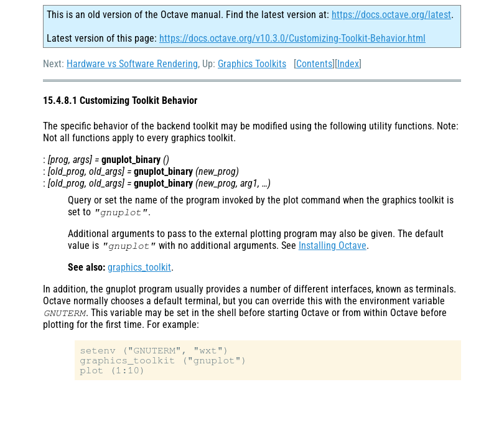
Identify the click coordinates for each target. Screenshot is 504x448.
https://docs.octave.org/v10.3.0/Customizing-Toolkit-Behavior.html (292, 38)
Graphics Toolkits (252, 64)
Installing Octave (333, 245)
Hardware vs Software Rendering (132, 64)
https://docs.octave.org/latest (391, 15)
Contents (314, 64)
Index (348, 64)
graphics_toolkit (139, 267)
